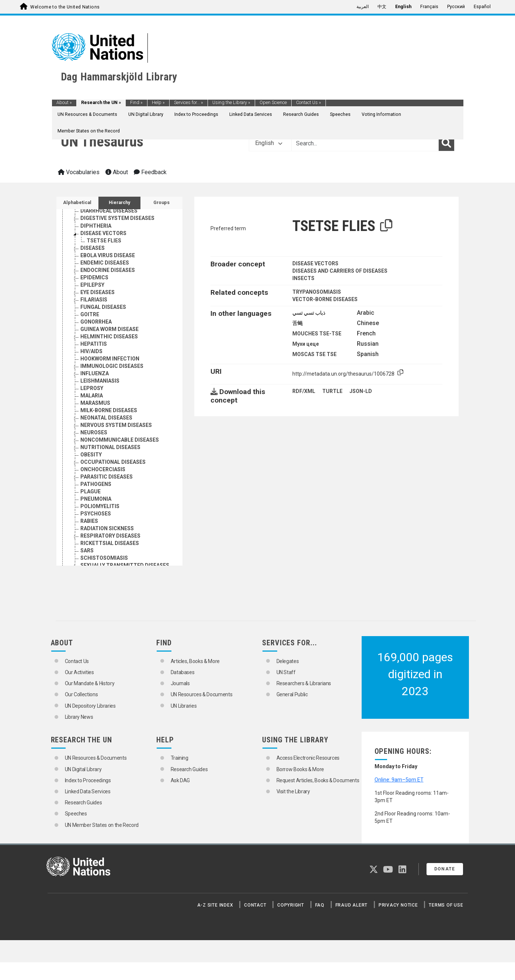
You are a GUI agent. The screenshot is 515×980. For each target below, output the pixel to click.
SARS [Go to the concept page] (87, 551)
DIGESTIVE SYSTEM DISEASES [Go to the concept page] (117, 218)
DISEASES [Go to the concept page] (93, 248)
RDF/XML (304, 391)
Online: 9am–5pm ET (399, 780)
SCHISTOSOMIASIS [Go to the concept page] (104, 558)
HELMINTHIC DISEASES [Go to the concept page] (109, 337)
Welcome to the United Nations (65, 7)
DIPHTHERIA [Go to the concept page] (96, 226)
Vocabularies (79, 172)
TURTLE (332, 391)
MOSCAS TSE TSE (314, 354)
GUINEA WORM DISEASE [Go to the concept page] (109, 329)
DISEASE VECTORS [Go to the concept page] (103, 233)
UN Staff (286, 672)
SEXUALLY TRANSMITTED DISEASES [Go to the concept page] (125, 565)
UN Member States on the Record (102, 825)
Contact (255, 905)
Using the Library (231, 103)
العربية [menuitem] (363, 7)
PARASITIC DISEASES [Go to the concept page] (107, 477)
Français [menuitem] (429, 7)
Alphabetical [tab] (77, 203)
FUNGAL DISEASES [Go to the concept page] (103, 307)
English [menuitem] (403, 7)
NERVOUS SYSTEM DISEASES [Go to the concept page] (116, 425)
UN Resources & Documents (87, 114)
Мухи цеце (306, 344)
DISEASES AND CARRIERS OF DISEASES (340, 271)
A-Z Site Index (215, 905)
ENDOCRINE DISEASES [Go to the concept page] (108, 270)
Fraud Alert (352, 905)
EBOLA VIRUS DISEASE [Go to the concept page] (108, 255)
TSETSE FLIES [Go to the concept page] (104, 241)
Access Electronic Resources (308, 758)
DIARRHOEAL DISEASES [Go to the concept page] (109, 211)
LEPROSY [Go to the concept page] (92, 388)
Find (136, 103)
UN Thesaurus (102, 142)
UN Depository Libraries (90, 706)
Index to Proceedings (196, 114)
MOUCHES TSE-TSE (317, 334)
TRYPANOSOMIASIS (317, 292)
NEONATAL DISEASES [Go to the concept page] (106, 418)
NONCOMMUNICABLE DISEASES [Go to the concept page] (120, 440)
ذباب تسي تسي (309, 313)
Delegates (288, 661)
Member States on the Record (89, 131)
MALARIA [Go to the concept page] (92, 396)
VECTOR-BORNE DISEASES (325, 299)
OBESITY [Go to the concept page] (91, 455)
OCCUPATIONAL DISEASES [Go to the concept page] (113, 462)
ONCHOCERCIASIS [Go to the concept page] (103, 469)
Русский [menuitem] (456, 7)
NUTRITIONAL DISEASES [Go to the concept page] (110, 447)
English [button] (269, 143)
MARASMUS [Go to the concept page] (95, 403)
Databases (183, 672)
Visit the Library (293, 791)
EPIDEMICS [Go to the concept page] (94, 277)
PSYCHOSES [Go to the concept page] (96, 514)
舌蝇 (297, 323)
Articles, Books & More (195, 661)
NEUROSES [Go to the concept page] (94, 432)
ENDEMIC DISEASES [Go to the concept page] (105, 263)
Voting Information (381, 114)
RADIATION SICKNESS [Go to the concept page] (107, 528)
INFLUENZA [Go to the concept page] (95, 373)
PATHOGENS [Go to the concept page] (96, 484)
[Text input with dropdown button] (365, 143)
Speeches (340, 114)
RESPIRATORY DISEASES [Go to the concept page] (110, 536)
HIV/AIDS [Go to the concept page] (91, 351)
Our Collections (81, 694)
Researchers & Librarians (304, 683)
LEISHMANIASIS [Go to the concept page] (100, 381)
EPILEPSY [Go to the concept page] (92, 285)
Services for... (189, 103)
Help (158, 103)
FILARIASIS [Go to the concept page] (94, 300)
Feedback (150, 172)
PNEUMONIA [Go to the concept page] (96, 499)
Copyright (291, 905)
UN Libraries (184, 706)
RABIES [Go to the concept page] (89, 521)
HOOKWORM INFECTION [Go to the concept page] (110, 359)
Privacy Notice (398, 905)
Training (180, 758)
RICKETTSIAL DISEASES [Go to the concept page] (110, 543)
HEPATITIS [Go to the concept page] (94, 344)
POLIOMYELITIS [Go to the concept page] (100, 506)
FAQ (320, 905)
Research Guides (301, 114)
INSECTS (303, 278)
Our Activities (79, 672)
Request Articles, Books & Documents (318, 780)
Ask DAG (180, 780)
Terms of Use (446, 905)
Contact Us (309, 103)
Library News (79, 717)
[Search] (446, 143)
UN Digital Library (146, 114)
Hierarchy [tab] (119, 203)
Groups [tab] (161, 203)
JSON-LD (361, 391)
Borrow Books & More (300, 769)
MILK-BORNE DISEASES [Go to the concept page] (109, 410)
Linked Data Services (251, 114)
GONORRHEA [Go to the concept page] (96, 322)
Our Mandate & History (90, 683)
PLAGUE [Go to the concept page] (91, 491)
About (64, 103)
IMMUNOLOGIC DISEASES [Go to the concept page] (112, 366)
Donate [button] (445, 869)
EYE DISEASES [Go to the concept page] (98, 292)
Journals (180, 683)
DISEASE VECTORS (315, 263)
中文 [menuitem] (382, 7)
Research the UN (101, 103)
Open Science (273, 103)
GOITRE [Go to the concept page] (90, 314)
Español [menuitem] (482, 7)
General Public (292, 694)
